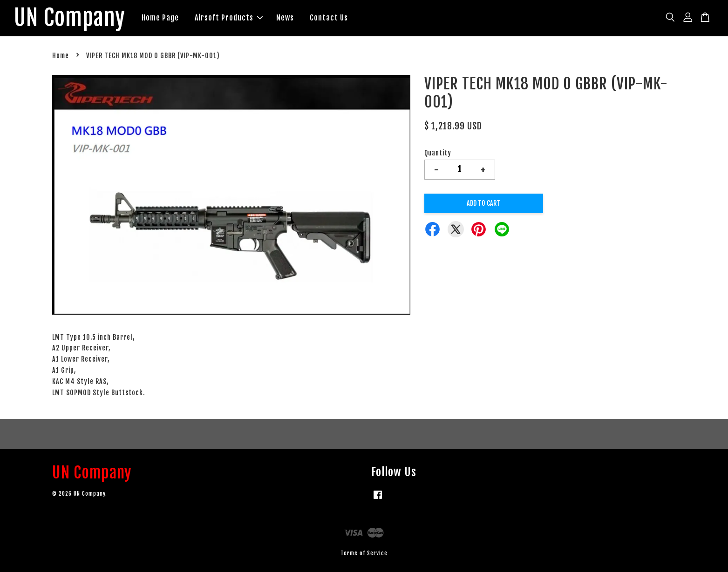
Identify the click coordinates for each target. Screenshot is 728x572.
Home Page (160, 18)
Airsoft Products (229, 18)
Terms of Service (364, 553)
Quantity (438, 153)
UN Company (70, 18)
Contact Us (329, 18)
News (285, 18)
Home (61, 56)
